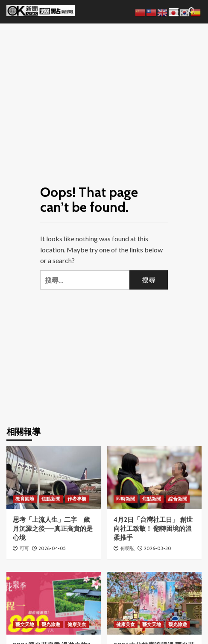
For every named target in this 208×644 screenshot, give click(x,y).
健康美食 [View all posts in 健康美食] (77, 624)
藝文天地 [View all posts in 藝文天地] (25, 624)
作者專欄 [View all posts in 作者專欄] (77, 499)
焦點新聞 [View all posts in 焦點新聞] (51, 499)
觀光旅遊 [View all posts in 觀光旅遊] (51, 624)
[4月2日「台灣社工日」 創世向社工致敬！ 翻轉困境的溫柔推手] (154, 478)
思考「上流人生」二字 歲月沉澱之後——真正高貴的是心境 (53, 529)
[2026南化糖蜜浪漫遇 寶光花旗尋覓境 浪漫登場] (154, 603)
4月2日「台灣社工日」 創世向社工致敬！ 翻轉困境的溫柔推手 (153, 529)
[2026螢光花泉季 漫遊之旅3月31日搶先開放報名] (54, 603)
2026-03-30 (158, 548)
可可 (24, 548)
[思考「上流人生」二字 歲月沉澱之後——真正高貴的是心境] (54, 478)
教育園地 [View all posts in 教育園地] (25, 499)
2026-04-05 (52, 548)
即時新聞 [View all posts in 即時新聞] (126, 499)
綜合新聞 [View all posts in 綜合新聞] (178, 499)
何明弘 (127, 548)
